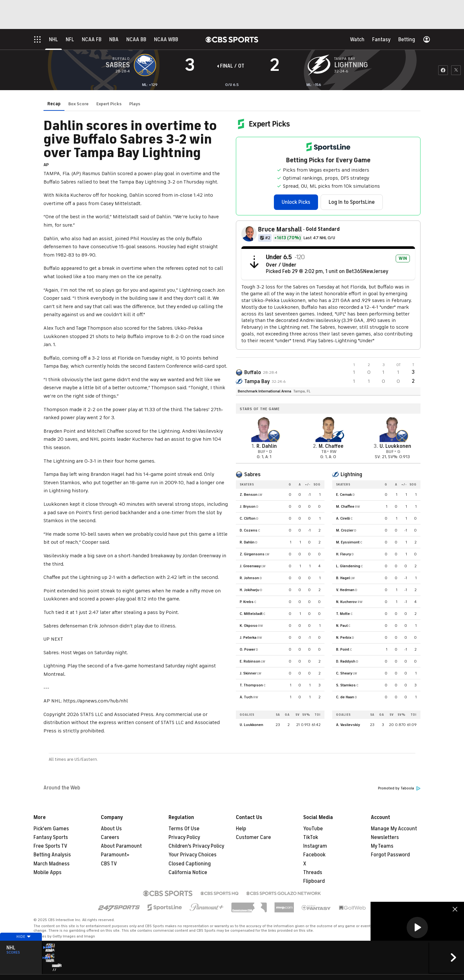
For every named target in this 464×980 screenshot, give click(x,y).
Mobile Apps (48, 872)
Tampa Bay (257, 382)
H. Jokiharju (250, 590)
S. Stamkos (346, 685)
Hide (21, 949)
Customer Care (253, 837)
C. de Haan (345, 697)
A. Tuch (246, 697)
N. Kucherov (347, 602)
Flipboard (314, 881)
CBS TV (109, 864)
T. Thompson (251, 685)
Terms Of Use (184, 829)
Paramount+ (115, 855)
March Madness (52, 864)
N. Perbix (344, 637)
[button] (417, 928)
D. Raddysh (346, 661)
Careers (110, 837)
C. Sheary (344, 673)
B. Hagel (343, 578)
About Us (111, 829)
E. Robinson (250, 661)
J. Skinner (248, 673)
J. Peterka (248, 637)
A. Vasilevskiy (348, 725)
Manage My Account (394, 829)
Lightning (351, 475)
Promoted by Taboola (399, 788)
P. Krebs (247, 602)
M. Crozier (345, 530)
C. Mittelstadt (251, 614)
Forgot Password (390, 855)
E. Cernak (344, 495)
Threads (313, 872)
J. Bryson (248, 506)
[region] (417, 928)
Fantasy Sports (51, 837)
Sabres (252, 475)
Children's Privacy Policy (196, 846)
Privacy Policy (184, 837)
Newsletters (385, 837)
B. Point (343, 649)
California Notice (188, 872)
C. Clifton (248, 518)
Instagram (315, 846)
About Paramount (121, 846)
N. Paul (342, 626)
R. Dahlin (247, 542)
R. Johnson (249, 578)
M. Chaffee (345, 506)
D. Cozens (249, 530)
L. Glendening (348, 566)
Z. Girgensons (252, 554)
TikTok (311, 837)
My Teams (382, 846)
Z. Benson (249, 495)
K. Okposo (249, 626)
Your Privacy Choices (193, 855)
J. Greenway (250, 566)
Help (241, 829)
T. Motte (343, 614)
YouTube (313, 829)
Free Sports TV (50, 846)
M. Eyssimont (348, 542)
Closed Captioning (190, 864)
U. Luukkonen (251, 725)
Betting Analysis (52, 855)
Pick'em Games (51, 829)
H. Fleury (343, 554)
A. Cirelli (343, 518)
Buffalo (253, 372)
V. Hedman (345, 590)
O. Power (247, 649)
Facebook (314, 855)
